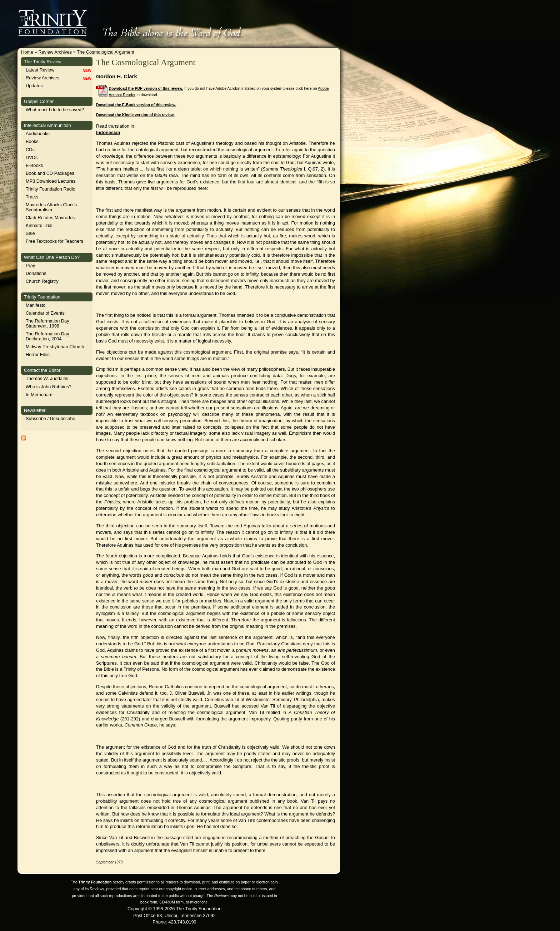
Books (32, 141)
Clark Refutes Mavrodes (50, 218)
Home (27, 52)
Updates (34, 86)
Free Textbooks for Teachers (54, 241)
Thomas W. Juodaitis (47, 378)
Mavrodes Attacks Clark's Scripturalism (51, 207)
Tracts (32, 197)
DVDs (32, 157)
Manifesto (36, 305)
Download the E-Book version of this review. (136, 105)
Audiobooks (38, 134)
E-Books (34, 165)
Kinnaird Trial (39, 225)
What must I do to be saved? (55, 110)
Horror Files (38, 354)
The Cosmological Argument (106, 52)
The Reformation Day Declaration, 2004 (47, 336)
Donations (36, 273)
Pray (30, 265)
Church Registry (42, 281)
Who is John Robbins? (49, 387)
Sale (30, 233)
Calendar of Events (45, 313)
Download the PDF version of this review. (146, 88)
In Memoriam (39, 395)
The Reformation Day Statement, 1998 (47, 323)
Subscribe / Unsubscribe (51, 418)
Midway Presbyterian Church (55, 347)
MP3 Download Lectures (51, 181)
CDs (30, 150)
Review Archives (55, 52)
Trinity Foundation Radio (51, 189)
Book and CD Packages (50, 173)
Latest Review (40, 70)
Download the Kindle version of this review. (135, 115)
